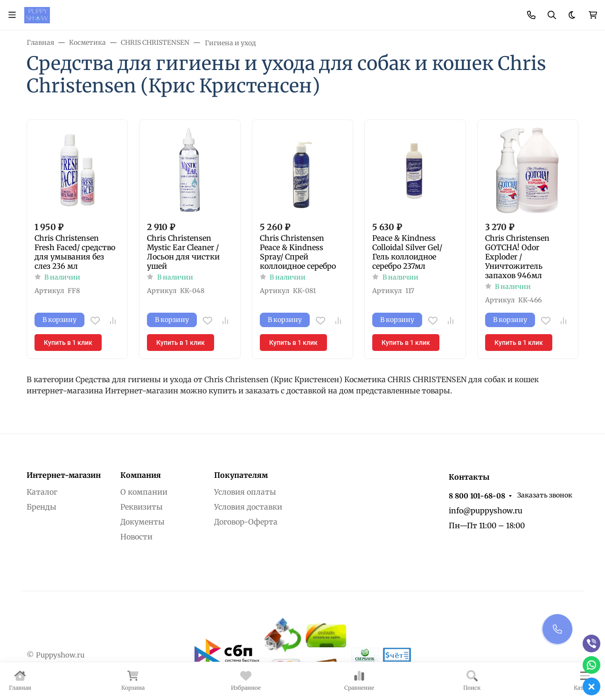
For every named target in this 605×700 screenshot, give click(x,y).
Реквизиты (142, 507)
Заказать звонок (545, 495)
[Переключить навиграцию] (12, 15)
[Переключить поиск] (552, 15)
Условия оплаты (245, 492)
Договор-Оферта (246, 522)
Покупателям (241, 475)
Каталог (42, 492)
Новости (136, 537)
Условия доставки (248, 507)
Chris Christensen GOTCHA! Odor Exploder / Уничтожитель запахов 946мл (517, 257)
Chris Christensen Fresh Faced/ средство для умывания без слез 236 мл (75, 252)
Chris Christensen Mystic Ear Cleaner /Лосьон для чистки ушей (183, 252)
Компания (141, 475)
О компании (144, 492)
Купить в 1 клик (68, 343)
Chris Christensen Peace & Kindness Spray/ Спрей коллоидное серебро (298, 252)
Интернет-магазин (64, 475)
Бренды (42, 507)
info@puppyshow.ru (486, 511)
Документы (143, 522)
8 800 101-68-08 (477, 496)
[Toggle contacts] (531, 15)
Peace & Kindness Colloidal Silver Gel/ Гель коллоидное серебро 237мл (407, 252)
